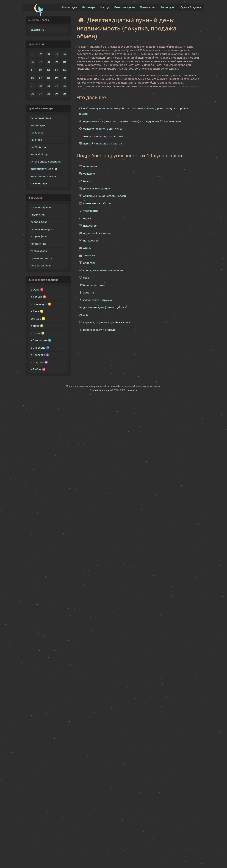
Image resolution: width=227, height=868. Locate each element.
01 (32, 54)
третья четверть (41, 258)
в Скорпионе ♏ (41, 340)
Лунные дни (148, 7)
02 (40, 54)
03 (48, 54)
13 (48, 70)
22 (40, 86)
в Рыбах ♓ (38, 369)
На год (105, 7)
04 (56, 54)
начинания (90, 166)
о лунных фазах (41, 207)
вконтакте (37, 30)
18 (48, 78)
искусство (90, 226)
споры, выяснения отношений (103, 270)
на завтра (37, 133)
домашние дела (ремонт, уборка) (105, 307)
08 (48, 62)
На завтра (89, 7)
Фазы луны (168, 7)
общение (89, 174)
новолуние (38, 215)
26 (32, 94)
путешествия (92, 241)
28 (48, 94)
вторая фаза (39, 236)
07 (40, 62)
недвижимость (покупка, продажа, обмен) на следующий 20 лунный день (132, 121)
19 (56, 78)
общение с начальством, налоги (104, 196)
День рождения (124, 7)
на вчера (36, 140)
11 (32, 70)
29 (56, 94)
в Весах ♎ (38, 333)
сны (86, 315)
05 (64, 54)
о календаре (39, 183)
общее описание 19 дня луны (102, 129)
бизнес (88, 181)
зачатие (88, 293)
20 (64, 78)
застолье (89, 255)
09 (56, 62)
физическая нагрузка (98, 300)
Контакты (132, 390)
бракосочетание (94, 285)
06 (32, 62)
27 (40, 94)
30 (64, 94)
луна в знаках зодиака (46, 162)
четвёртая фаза (41, 265)
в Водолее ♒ (39, 362)
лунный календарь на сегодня (103, 136)
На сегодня (70, 7)
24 (56, 86)
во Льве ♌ (38, 319)
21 (32, 86)
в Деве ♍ (37, 326)
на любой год (39, 154)
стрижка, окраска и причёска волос (107, 322)
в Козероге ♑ (40, 355)
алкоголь (89, 263)
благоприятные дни (44, 169)
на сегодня (38, 125)
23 (48, 86)
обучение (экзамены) (97, 233)
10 (64, 62)
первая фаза (39, 222)
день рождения (41, 118)
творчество (91, 211)
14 (56, 70)
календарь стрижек (44, 176)
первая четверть (41, 229)
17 (40, 78)
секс (86, 278)
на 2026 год (38, 147)
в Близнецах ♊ (41, 304)
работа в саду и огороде (99, 330)
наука (87, 218)
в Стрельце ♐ (40, 348)
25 (64, 86)
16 (32, 78)
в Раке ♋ (37, 311)
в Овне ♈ (37, 290)
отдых (87, 248)
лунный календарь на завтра (103, 143)
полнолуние (38, 244)
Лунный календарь (100, 390)
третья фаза (39, 251)
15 (64, 70)
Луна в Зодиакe (191, 7)
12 (40, 70)
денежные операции (97, 188)
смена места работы (97, 203)
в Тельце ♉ (38, 297)
